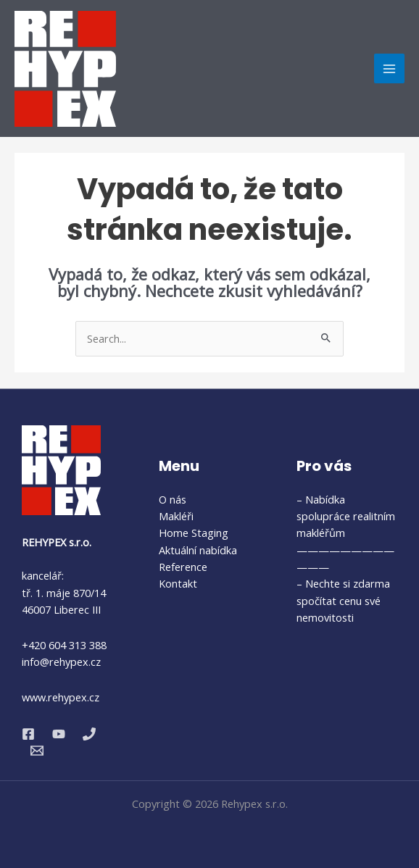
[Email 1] (37, 751)
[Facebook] (28, 734)
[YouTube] (59, 734)
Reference (183, 567)
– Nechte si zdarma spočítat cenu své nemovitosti (343, 600)
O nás (173, 499)
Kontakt (178, 583)
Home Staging (194, 533)
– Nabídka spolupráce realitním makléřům (346, 516)
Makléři (176, 516)
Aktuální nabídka (198, 550)
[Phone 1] (89, 734)
